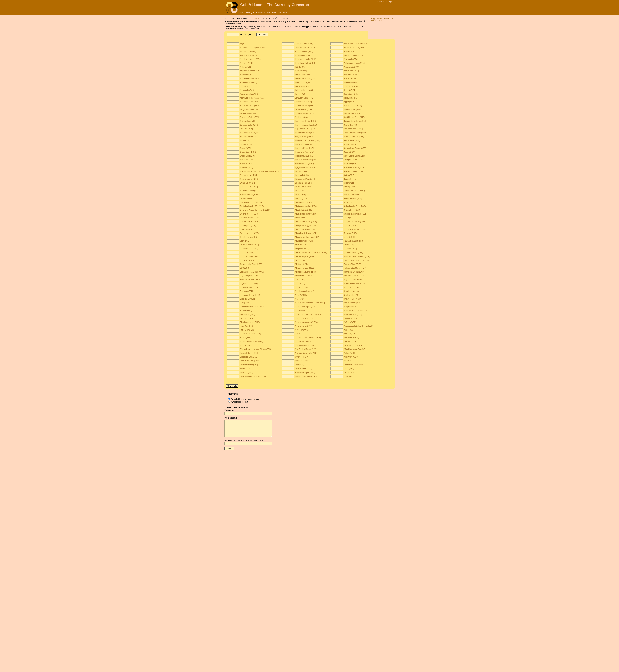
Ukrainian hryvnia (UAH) (354, 276)
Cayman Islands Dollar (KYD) (252, 202)
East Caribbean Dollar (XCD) (252, 272)
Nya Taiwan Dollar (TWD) (306, 345)
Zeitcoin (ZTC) (350, 372)
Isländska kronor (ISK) (304, 90)
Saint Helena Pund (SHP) (354, 117)
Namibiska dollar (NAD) (305, 291)
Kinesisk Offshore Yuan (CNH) (308, 140)
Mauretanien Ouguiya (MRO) (307, 237)
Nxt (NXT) (299, 334)
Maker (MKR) (301, 218)
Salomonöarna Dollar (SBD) (355, 121)
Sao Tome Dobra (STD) (353, 129)
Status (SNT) (349, 175)
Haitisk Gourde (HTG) (304, 52)
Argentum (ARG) (247, 75)
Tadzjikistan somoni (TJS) (354, 222)
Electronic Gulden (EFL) (250, 280)
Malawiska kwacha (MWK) (306, 222)
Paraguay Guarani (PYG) (354, 48)
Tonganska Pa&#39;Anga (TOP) (357, 256)
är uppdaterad (254, 19)
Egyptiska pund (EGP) (249, 276)
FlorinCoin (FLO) (247, 326)
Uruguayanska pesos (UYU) (355, 311)
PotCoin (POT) (350, 79)
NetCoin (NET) (301, 311)
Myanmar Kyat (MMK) (304, 276)
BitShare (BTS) (246, 144)
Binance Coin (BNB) (248, 137)
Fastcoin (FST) (246, 311)
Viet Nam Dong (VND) (353, 345)
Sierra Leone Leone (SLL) (354, 156)
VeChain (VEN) (350, 322)
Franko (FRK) (245, 338)
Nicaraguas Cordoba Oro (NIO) (308, 314)
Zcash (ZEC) (349, 369)
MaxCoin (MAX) (302, 245)
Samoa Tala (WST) (351, 125)
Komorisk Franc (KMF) (304, 148)
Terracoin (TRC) (350, 233)
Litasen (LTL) (301, 195)
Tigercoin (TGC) (350, 249)
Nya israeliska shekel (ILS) (306, 353)
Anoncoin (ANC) (246, 63)
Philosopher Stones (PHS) (354, 63)
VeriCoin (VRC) (350, 334)
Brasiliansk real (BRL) (249, 179)
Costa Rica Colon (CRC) (250, 222)
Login (390, 2)
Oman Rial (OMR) (303, 357)
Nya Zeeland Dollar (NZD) (306, 349)
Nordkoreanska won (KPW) (306, 322)
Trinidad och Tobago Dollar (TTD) (357, 260)
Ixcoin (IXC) (300, 94)
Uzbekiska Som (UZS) (353, 314)
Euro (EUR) (245, 303)
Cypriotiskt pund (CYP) (249, 233)
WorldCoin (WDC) (351, 357)
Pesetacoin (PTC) (351, 59)
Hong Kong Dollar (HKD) (305, 63)
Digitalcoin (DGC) (247, 253)
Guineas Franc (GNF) (304, 44)
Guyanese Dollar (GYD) (305, 48)
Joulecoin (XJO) (302, 117)
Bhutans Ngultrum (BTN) (250, 133)
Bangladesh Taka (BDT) (250, 109)
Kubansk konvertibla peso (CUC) (309, 160)
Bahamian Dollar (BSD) (249, 102)
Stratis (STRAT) (350, 187)
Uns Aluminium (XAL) (352, 291)
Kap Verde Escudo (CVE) (306, 129)
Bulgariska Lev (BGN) (249, 187)
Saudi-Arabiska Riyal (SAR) (355, 133)
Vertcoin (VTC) (350, 341)
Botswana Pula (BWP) (249, 175)
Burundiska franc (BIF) (249, 191)
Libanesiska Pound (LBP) (306, 179)
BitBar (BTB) (245, 140)
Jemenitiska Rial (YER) (305, 106)
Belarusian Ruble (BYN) (250, 117)
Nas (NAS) (300, 299)
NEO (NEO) (300, 283)
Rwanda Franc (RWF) (353, 109)
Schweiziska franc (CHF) (354, 137)
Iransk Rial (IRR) (302, 86)
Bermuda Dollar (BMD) (249, 125)
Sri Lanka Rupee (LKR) (353, 171)
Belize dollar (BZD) (248, 121)
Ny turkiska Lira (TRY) (304, 341)
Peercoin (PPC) (350, 52)
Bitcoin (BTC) (245, 148)
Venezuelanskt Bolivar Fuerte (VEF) (358, 326)
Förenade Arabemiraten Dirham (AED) (255, 349)
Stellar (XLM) (349, 183)
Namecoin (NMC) (302, 287)
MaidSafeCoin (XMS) (304, 210)
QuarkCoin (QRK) (351, 94)
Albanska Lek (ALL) (248, 52)
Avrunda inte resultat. (240, 402)
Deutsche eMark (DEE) (249, 245)
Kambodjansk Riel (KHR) (305, 121)
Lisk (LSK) (299, 191)
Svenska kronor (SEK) (353, 198)
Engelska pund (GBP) (249, 283)
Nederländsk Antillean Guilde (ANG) (310, 303)
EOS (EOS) (245, 268)
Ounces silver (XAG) (304, 369)
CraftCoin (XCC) (246, 229)
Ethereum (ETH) (246, 291)
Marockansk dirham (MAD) (306, 233)
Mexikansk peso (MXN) (305, 256)
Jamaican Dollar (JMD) (305, 98)
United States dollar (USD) (354, 283)
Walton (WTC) (349, 353)
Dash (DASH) (245, 241)
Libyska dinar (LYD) (303, 187)
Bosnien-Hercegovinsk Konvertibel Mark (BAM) (259, 171)
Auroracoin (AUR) (247, 90)
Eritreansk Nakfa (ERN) (249, 287)
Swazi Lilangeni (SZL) (353, 202)
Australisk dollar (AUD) (249, 94)
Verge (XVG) (349, 330)
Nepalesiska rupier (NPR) (306, 307)
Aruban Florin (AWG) (248, 82)
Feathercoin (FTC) (247, 314)
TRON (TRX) (349, 218)
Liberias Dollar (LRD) (304, 183)
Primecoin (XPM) (351, 82)
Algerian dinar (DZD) (248, 55)
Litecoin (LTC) (301, 198)
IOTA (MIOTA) (301, 71)
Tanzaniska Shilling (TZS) (354, 229)
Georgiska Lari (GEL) (248, 357)
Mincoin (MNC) (301, 260)
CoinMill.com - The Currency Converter (275, 5)
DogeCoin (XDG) (247, 260)
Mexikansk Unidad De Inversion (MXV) (311, 253)
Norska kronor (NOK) (304, 326)
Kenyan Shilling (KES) (304, 137)
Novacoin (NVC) (302, 330)
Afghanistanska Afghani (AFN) (252, 48)
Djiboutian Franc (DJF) (249, 256)
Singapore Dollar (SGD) (353, 160)
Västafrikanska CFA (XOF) (354, 349)
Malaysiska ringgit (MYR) (305, 225)
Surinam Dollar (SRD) (353, 195)
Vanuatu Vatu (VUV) (352, 318)
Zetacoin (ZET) (350, 376)
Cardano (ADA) (246, 198)
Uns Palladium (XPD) (352, 295)
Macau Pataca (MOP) (304, 202)
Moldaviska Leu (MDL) (304, 268)
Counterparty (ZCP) (248, 225)
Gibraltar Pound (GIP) (249, 365)
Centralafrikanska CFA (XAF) (252, 206)
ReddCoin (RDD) (351, 98)
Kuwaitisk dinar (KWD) (304, 164)
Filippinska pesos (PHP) (250, 322)
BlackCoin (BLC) (247, 164)
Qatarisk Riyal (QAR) (352, 86)
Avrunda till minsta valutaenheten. (245, 399)
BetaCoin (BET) (246, 129)
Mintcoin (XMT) (301, 264)
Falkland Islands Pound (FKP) (252, 307)
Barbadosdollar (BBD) (249, 113)
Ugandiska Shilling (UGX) (354, 272)
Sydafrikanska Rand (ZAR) (355, 206)
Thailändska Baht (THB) (353, 241)
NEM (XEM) (300, 280)
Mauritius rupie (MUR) (304, 241)
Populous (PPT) (350, 75)
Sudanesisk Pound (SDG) (354, 191)
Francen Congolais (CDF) (250, 334)
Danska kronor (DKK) (249, 237)
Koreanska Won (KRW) (305, 152)
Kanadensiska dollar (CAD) (306, 125)
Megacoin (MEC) (302, 249)
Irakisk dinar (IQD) (303, 82)
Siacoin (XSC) (349, 152)
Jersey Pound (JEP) (303, 109)
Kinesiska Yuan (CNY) (304, 144)
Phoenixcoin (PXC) (351, 67)
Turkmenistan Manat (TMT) (355, 268)
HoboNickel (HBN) (303, 55)
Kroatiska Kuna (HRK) (304, 156)
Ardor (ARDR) (246, 67)
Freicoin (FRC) (246, 345)
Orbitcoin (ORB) (302, 365)
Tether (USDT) (350, 237)
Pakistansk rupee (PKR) (305, 372)
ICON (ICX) (300, 67)
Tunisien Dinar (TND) (352, 264)
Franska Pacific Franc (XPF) (251, 341)
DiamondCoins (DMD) (249, 249)
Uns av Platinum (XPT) (353, 299)
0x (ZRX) (243, 44)
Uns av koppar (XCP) (352, 303)
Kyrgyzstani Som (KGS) (305, 167)
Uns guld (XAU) (350, 307)
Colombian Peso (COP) (249, 218)
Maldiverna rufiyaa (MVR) (306, 229)
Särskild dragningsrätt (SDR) (355, 214)
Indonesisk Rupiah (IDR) (305, 79)
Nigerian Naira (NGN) (304, 318)
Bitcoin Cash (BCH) (248, 152)
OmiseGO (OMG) (302, 361)
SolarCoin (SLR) (350, 164)
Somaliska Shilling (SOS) (354, 167)
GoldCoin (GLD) (246, 372)
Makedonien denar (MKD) (306, 214)
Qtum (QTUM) (349, 90)
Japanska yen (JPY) (303, 102)
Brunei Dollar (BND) (248, 183)
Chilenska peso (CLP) (249, 214)
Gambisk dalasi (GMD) (249, 353)
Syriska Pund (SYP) (352, 210)
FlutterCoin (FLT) (247, 330)
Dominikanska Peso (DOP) (251, 264)
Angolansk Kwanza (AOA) (250, 59)
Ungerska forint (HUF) (353, 280)
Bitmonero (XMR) (247, 160)
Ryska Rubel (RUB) (352, 113)
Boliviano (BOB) (246, 167)
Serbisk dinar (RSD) (352, 140)
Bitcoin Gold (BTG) (248, 156)
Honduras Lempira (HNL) (305, 59)
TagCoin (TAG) (350, 225)
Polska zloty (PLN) (351, 71)
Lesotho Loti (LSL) (303, 175)
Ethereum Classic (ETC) (250, 295)
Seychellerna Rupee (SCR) (355, 148)
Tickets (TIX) (349, 245)
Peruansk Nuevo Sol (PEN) (355, 55)
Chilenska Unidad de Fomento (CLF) (255, 210)
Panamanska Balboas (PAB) (307, 376)
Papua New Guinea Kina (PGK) (357, 44)
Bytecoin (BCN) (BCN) (249, 195)
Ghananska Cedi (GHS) (250, 361)
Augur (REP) (245, 86)
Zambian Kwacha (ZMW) (354, 365)
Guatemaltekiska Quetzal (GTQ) (253, 376)
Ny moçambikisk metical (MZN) (308, 338)
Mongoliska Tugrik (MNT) (305, 272)
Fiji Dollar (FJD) (246, 318)
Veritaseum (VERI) (351, 338)
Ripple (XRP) (349, 102)
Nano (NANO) (301, 295)
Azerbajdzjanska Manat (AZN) (252, 98)
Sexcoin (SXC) (350, 144)
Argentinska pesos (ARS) (250, 71)
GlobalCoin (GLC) (247, 369)
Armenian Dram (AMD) (249, 79)
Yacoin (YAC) (349, 361)
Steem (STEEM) (350, 179)
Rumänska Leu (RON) (353, 106)
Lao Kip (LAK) (301, 171)
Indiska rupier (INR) (303, 75)
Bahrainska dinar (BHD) (250, 106)
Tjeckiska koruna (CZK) (353, 253)
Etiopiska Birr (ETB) (248, 299)
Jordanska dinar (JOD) (304, 113)
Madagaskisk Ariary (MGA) (306, 206)
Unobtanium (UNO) (352, 287)
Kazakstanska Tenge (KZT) (306, 133)
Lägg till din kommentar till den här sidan (382, 20)
